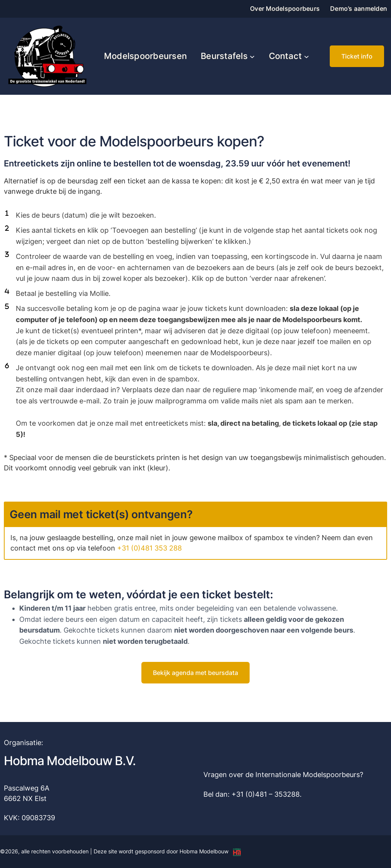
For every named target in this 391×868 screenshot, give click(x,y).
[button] (357, 56)
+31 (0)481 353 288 (149, 548)
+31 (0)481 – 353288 (266, 794)
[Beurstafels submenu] (252, 56)
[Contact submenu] (306, 56)
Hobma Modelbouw (204, 851)
